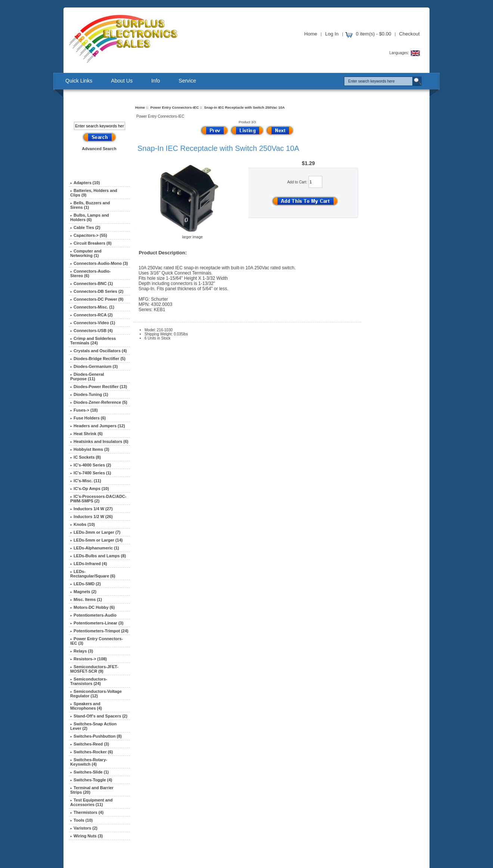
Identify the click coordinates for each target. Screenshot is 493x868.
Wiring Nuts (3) (86, 836)
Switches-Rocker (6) (92, 752)
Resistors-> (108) (89, 659)
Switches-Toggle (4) (91, 780)
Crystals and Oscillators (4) (98, 351)
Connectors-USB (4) (92, 331)
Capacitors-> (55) (89, 235)
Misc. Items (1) (86, 599)
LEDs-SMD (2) (86, 584)
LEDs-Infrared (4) (89, 564)
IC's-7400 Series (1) (91, 473)
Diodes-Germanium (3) (94, 366)
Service (187, 81)
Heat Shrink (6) (86, 434)
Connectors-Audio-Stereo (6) (91, 273)
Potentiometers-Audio (93, 615)
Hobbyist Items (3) (90, 449)
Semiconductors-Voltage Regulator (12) (96, 694)
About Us (122, 81)
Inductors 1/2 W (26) (92, 517)
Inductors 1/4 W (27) (92, 509)
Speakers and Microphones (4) (86, 706)
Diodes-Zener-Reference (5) (99, 402)
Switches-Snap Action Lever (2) (93, 726)
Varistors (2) (84, 828)
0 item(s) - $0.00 (374, 34)
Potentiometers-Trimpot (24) (99, 631)
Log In (332, 34)
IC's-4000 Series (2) (91, 465)
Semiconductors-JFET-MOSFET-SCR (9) (94, 669)
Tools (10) (81, 820)
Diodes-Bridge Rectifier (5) (98, 359)
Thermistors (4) (87, 812)
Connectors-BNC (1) (92, 283)
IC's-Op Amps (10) (90, 489)
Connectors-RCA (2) (92, 315)
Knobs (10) (83, 524)
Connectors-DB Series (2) (97, 291)
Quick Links (79, 81)
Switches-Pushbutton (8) (96, 736)
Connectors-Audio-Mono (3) (99, 263)
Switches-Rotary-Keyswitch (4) (89, 762)
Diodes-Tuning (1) (89, 394)
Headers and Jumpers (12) (98, 426)
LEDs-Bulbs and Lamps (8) (98, 556)
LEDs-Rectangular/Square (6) (93, 574)
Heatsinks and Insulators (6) (99, 441)
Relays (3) (82, 651)
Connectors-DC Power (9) (97, 299)
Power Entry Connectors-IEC (174, 107)
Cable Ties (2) (85, 227)
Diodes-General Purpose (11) (87, 376)
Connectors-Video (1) (93, 323)
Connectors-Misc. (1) (92, 307)
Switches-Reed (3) (90, 744)
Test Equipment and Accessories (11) (91, 802)
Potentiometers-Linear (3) (97, 623)
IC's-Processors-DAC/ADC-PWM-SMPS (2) (98, 499)
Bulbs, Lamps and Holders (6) (90, 217)
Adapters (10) (85, 183)
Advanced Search (99, 149)
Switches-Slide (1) (89, 772)
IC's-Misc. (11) (86, 481)
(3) (97, 641)
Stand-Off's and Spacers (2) (99, 716)
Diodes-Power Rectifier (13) (99, 387)
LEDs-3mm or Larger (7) (95, 532)
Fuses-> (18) (84, 410)
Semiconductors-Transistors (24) (89, 681)
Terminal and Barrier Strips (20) (92, 790)
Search (94, 109)
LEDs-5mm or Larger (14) (96, 540)
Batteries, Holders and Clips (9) (94, 193)
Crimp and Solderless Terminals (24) (93, 341)
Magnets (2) (83, 592)
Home (311, 34)
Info (156, 81)
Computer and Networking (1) (86, 253)
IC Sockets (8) (86, 457)
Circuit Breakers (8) (91, 243)
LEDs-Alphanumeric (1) (95, 548)
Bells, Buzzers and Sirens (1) (90, 205)
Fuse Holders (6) (88, 418)
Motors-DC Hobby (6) (92, 607)
